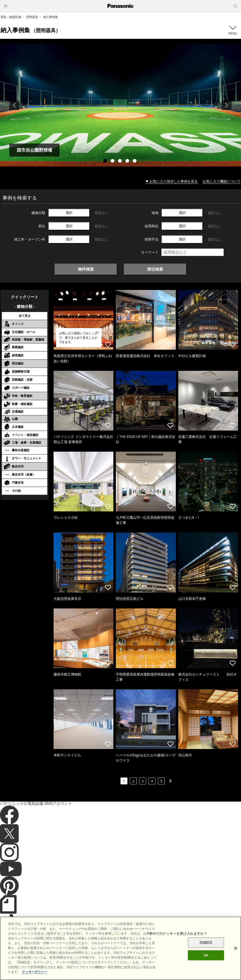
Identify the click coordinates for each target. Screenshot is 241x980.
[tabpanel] (120, 105)
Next (227, 105)
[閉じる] (236, 960)
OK (206, 967)
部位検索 (155, 269)
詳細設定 (206, 955)
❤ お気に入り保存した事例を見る (172, 181)
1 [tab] (106, 161)
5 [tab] (135, 161)
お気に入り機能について (222, 181)
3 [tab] (120, 161)
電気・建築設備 (11, 17)
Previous (14, 105)
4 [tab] (128, 161)
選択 (69, 213)
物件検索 (86, 269)
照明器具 (32, 17)
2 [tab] (113, 161)
